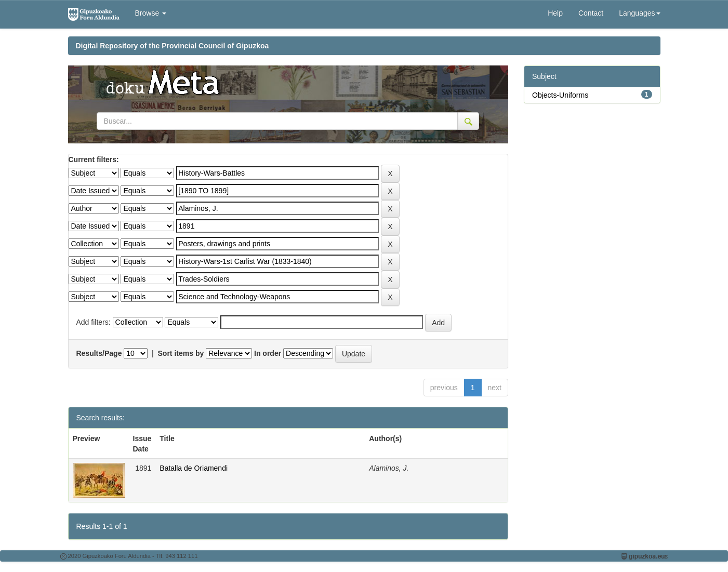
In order (268, 353)
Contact (591, 13)
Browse (151, 13)
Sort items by (181, 353)
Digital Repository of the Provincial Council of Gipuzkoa (173, 46)
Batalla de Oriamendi (194, 468)
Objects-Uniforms (560, 95)
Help (555, 13)
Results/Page (99, 353)
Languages (639, 13)
